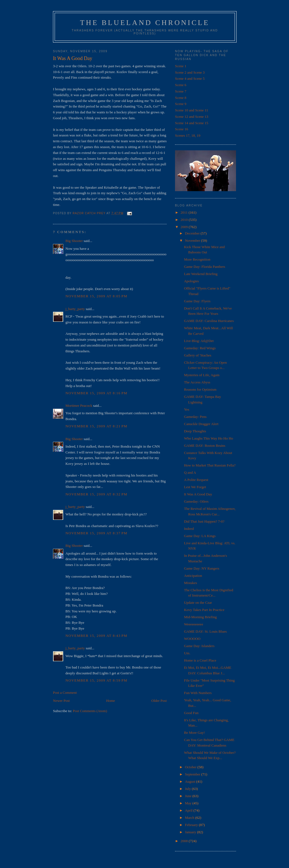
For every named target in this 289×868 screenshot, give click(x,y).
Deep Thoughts (195, 431)
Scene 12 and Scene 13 (192, 117)
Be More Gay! (194, 733)
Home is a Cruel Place (200, 660)
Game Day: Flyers (197, 301)
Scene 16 (182, 129)
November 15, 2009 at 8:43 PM (96, 636)
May (189, 803)
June (189, 796)
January (191, 832)
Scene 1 (181, 66)
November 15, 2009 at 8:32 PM (96, 494)
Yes (187, 409)
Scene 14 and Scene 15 (192, 123)
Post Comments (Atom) (90, 711)
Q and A (190, 472)
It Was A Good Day (198, 494)
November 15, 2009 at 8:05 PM (96, 296)
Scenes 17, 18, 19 (188, 135)
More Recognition (197, 259)
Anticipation (193, 576)
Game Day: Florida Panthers (204, 267)
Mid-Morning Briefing (200, 617)
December (193, 233)
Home (111, 701)
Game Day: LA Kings (200, 536)
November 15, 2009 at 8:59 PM (96, 680)
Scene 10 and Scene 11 (192, 110)
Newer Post (61, 701)
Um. (187, 653)
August (191, 781)
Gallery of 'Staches (197, 355)
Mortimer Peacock (79, 406)
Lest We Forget (195, 487)
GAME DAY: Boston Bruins (205, 446)
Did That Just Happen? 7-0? (204, 521)
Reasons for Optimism (200, 389)
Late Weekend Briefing (201, 274)
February (192, 825)
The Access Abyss (197, 382)
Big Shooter (74, 241)
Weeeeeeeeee (193, 624)
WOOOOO (192, 639)
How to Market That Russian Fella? (210, 465)
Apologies (191, 281)
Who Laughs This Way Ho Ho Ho (208, 438)
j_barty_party (75, 309)
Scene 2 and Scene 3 (190, 72)
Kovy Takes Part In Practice (204, 610)
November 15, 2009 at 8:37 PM (96, 533)
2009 (185, 227)
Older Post (159, 701)
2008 (185, 841)
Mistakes (190, 583)
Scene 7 (181, 91)
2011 (185, 212)
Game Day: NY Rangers (201, 568)
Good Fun (191, 713)
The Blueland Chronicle (145, 23)
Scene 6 (181, 85)
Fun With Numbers (198, 693)
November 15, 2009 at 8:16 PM (96, 393)
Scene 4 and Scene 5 (190, 78)
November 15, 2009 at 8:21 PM (96, 426)
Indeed (189, 529)
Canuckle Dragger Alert (201, 424)
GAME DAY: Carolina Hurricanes (209, 321)
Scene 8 (181, 98)
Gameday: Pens (195, 417)
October (191, 767)
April (189, 810)
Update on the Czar (198, 603)
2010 (185, 220)
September (193, 774)
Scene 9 (181, 104)
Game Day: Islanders (199, 646)
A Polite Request (196, 480)
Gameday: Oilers (196, 501)
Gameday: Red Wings (200, 348)
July (188, 789)
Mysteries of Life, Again (202, 375)
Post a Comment (65, 693)
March (190, 818)
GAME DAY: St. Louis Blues (205, 631)
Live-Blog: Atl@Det (199, 341)
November (193, 240)
